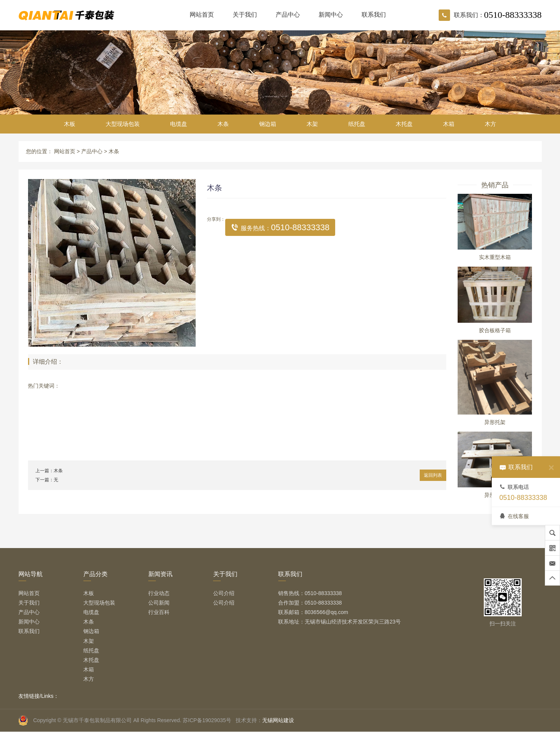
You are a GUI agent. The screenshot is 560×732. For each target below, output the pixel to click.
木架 (312, 124)
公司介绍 (224, 593)
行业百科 (159, 612)
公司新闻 (159, 603)
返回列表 (433, 475)
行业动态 (159, 593)
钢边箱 (268, 124)
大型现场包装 (123, 124)
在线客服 (514, 516)
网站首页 (202, 15)
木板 (70, 124)
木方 (491, 124)
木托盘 (404, 124)
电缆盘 (179, 124)
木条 (223, 124)
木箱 (449, 124)
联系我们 (374, 15)
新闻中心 (331, 15)
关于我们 (245, 15)
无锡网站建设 (278, 720)
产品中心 (288, 15)
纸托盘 (357, 124)
